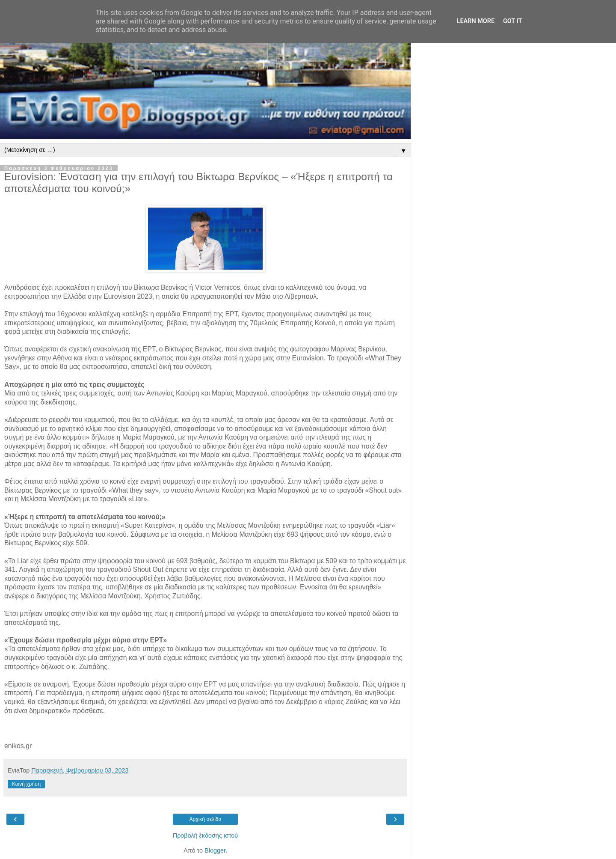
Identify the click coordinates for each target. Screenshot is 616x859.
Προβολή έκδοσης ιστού (206, 835)
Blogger (215, 850)
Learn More (476, 21)
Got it (512, 21)
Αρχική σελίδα (206, 819)
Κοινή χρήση (26, 784)
